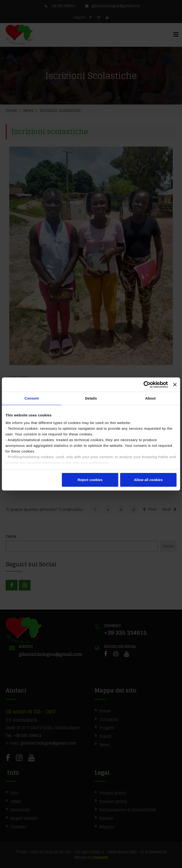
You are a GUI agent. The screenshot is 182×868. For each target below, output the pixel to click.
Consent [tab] (32, 398)
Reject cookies (90, 480)
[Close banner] (175, 385)
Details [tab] (91, 398)
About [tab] (150, 398)
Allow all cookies (148, 480)
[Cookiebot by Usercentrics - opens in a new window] (147, 385)
